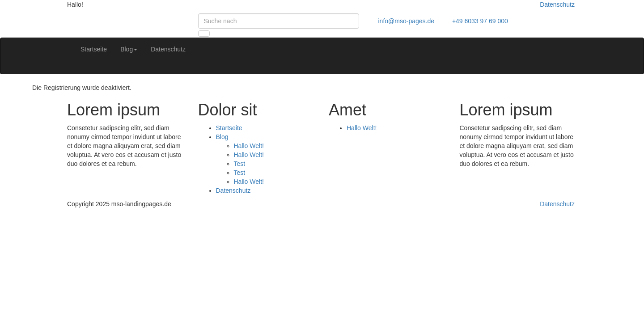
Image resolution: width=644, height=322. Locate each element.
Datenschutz (557, 4)
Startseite (94, 49)
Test (240, 164)
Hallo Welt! (249, 146)
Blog (129, 49)
